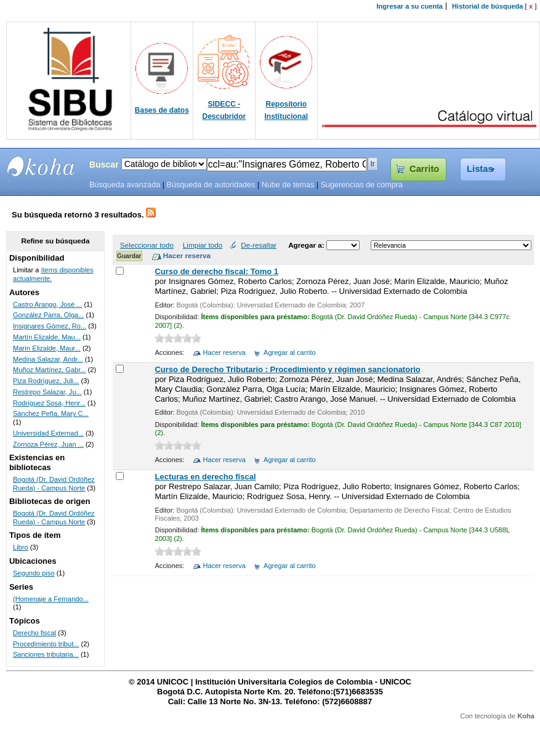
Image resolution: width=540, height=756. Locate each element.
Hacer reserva (224, 352)
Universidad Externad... (48, 433)
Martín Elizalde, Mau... (47, 337)
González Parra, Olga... (48, 315)
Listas (480, 169)
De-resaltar (259, 245)
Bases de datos (162, 110)
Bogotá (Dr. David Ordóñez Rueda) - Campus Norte (54, 484)
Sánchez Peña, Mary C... (51, 413)
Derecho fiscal (34, 633)
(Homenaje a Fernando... (51, 599)
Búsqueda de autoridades (211, 185)
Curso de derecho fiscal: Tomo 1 (216, 271)
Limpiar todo (203, 245)
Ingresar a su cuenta (410, 6)
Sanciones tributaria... (46, 654)
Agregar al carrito (290, 352)
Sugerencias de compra (362, 185)
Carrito (424, 169)
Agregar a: (307, 245)
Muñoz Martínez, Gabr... (50, 370)
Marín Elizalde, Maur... (47, 348)
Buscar (104, 165)
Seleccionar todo (147, 245)
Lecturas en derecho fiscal (205, 477)
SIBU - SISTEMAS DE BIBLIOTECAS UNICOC (41, 166)
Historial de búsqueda (487, 6)
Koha (526, 716)
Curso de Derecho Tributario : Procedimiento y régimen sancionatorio (287, 369)
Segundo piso (34, 573)
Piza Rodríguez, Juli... (46, 381)
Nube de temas (288, 185)
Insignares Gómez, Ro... (50, 326)
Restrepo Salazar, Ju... (47, 392)
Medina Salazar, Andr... (48, 359)
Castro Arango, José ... (47, 304)
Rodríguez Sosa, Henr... (49, 403)
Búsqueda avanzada (125, 185)
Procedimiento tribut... (46, 644)
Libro (21, 547)
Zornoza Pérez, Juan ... (48, 444)
